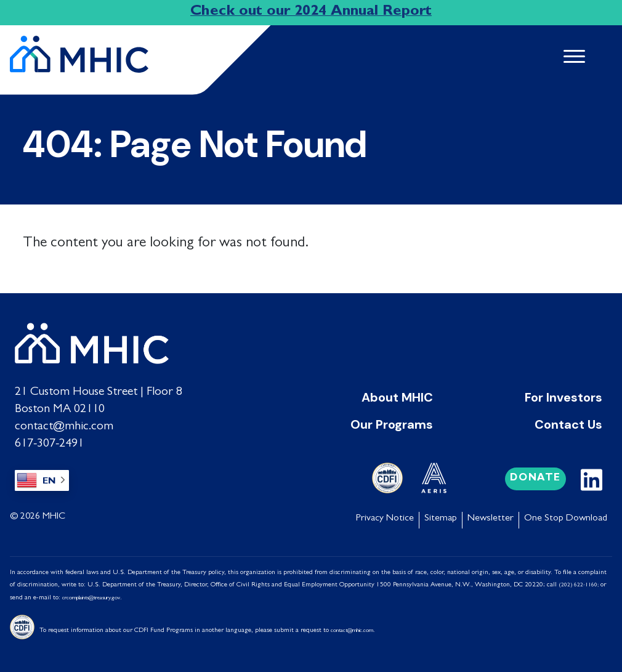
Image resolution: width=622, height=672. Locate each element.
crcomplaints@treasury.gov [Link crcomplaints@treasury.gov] (91, 598)
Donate (535, 479)
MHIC (54, 517)
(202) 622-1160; (579, 585)
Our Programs (392, 424)
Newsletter (491, 519)
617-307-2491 (49, 444)
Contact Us (568, 424)
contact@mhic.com (64, 427)
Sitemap (441, 519)
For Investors (563, 397)
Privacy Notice (385, 519)
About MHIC (397, 397)
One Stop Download (566, 519)
